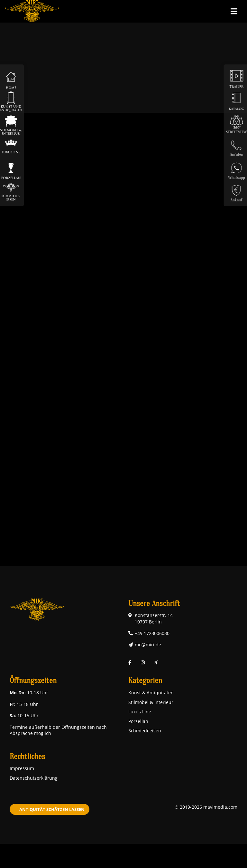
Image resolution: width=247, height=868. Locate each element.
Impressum (22, 768)
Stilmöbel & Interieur (151, 702)
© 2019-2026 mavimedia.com (206, 807)
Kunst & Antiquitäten (151, 693)
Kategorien (145, 681)
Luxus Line (140, 712)
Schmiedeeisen (145, 731)
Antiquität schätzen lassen (52, 809)
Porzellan (138, 721)
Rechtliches (27, 757)
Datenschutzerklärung (34, 778)
